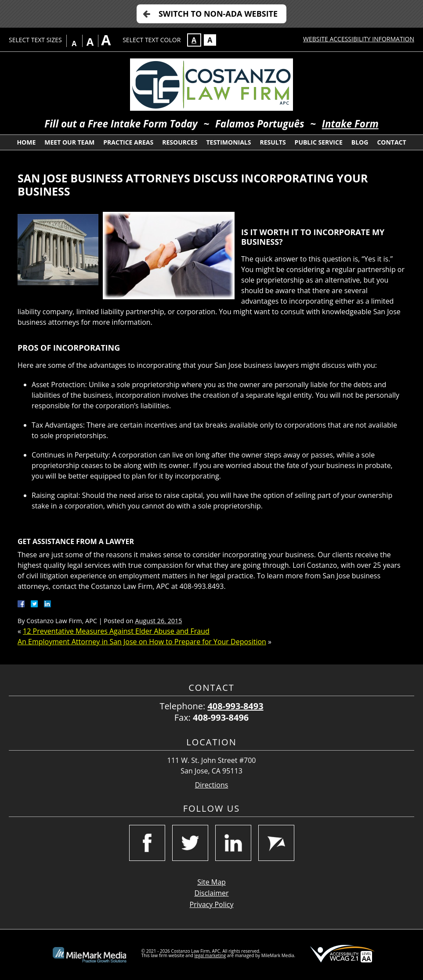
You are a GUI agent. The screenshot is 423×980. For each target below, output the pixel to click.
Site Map (211, 882)
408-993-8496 (221, 717)
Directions (212, 785)
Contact (391, 142)
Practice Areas (128, 142)
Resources (180, 142)
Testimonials (228, 142)
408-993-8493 (235, 706)
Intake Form (350, 124)
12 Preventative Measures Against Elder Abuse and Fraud (116, 631)
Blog (360, 142)
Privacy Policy (212, 904)
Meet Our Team (69, 142)
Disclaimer (211, 893)
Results (273, 142)
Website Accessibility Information (359, 39)
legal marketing (210, 955)
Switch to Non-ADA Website (218, 14)
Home (26, 142)
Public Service (319, 142)
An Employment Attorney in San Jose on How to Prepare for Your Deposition (142, 642)
